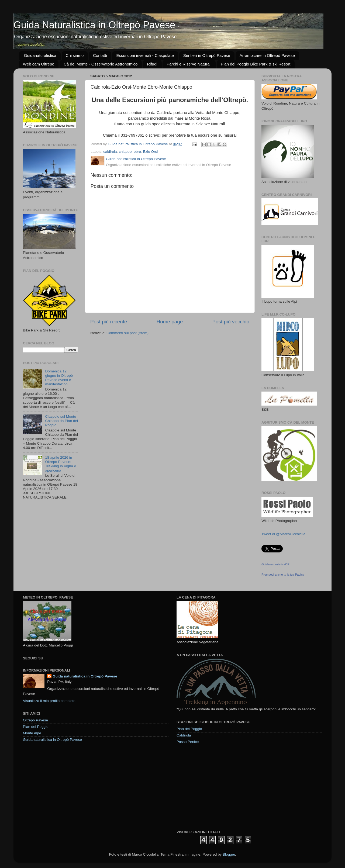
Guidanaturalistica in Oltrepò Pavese (52, 740)
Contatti (100, 55)
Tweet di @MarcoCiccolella (283, 534)
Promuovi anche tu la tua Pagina (283, 575)
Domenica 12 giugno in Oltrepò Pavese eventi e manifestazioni (59, 378)
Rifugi (152, 64)
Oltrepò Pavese (35, 720)
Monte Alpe (32, 733)
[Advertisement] (217, 787)
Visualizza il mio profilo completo (49, 701)
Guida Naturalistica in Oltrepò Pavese (94, 25)
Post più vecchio (231, 322)
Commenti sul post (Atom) (127, 333)
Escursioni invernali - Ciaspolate (145, 55)
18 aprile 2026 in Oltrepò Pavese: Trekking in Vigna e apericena (61, 464)
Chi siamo (75, 55)
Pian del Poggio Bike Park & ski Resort (256, 64)
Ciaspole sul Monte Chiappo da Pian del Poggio (61, 421)
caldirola (110, 152)
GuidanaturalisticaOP (275, 564)
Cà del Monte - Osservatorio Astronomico (101, 64)
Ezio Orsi (150, 152)
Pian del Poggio (36, 727)
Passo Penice (188, 742)
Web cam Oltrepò (39, 64)
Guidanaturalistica (40, 55)
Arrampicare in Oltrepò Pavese (267, 55)
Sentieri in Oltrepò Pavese (207, 55)
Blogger (229, 854)
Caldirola (184, 735)
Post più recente (109, 322)
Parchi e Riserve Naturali (189, 64)
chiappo (125, 152)
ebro (137, 152)
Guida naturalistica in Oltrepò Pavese (85, 676)
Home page (170, 322)
